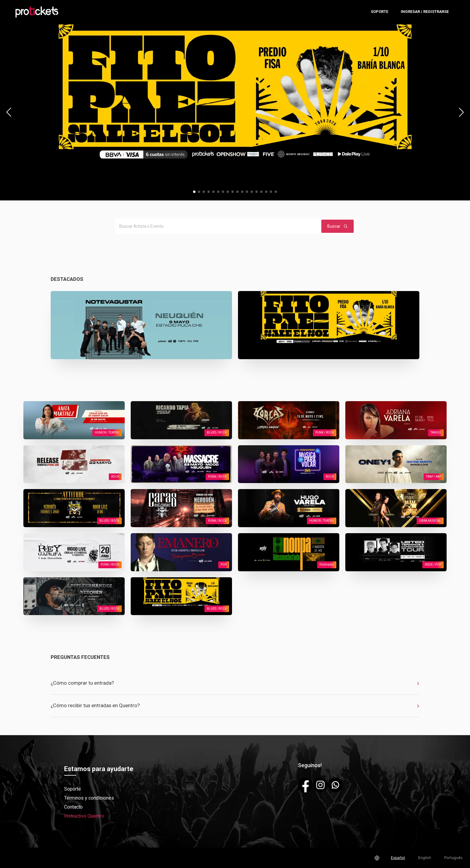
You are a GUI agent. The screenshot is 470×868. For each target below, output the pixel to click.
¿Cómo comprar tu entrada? (82, 683)
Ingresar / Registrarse (425, 12)
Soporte (379, 12)
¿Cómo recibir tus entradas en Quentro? (95, 705)
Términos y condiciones (89, 798)
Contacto (73, 807)
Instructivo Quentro (84, 816)
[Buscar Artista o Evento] (217, 226)
